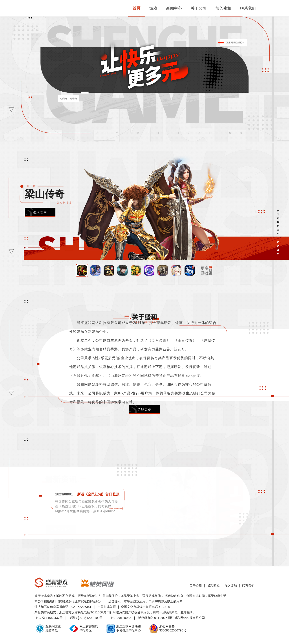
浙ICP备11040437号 (49, 618)
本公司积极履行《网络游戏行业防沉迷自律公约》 (68, 601)
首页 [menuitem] (137, 8)
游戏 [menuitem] (153, 8)
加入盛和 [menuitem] (223, 8)
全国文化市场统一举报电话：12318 (145, 607)
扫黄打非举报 (107, 607)
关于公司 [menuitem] (199, 8)
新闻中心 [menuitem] (174, 8)
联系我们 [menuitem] (248, 8)
